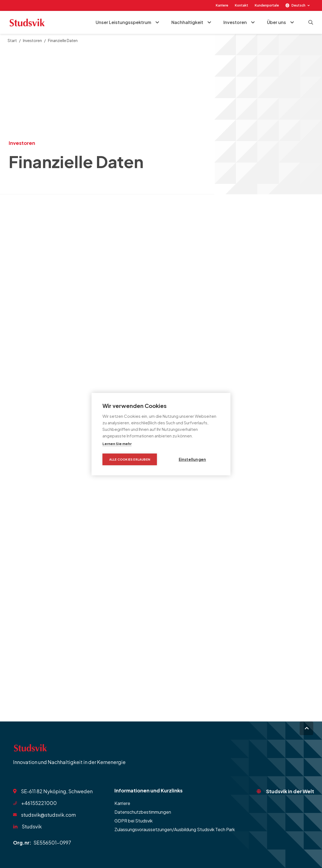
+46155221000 (39, 803)
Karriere (222, 5)
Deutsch (298, 5)
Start (12, 40)
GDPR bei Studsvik (133, 821)
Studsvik (32, 826)
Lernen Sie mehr (117, 444)
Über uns (277, 22)
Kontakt (242, 5)
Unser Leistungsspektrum (123, 22)
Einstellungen (192, 459)
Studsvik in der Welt (290, 791)
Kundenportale (267, 5)
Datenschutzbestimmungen (143, 812)
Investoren (235, 22)
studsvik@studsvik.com (48, 815)
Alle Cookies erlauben (130, 459)
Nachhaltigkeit (187, 22)
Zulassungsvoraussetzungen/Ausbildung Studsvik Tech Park (175, 829)
